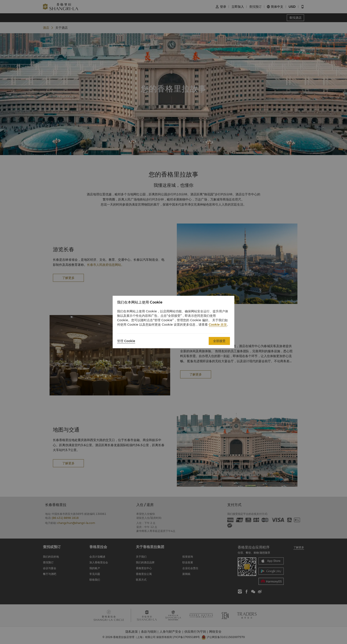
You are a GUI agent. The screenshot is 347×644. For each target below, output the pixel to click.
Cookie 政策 (218, 325)
